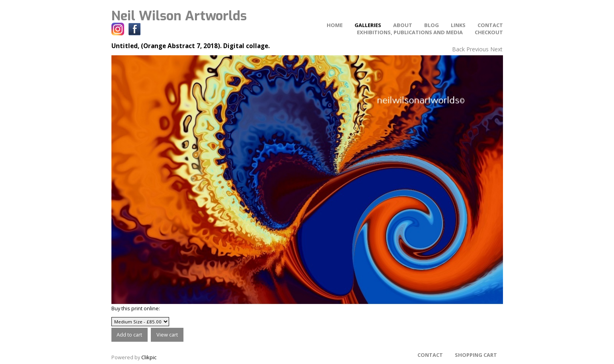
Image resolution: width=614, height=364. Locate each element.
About (403, 25)
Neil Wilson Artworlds (179, 16)
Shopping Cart (476, 355)
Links (458, 25)
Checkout (489, 32)
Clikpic (149, 357)
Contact (490, 25)
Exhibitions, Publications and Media (410, 32)
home (335, 25)
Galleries (368, 25)
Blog (432, 25)
